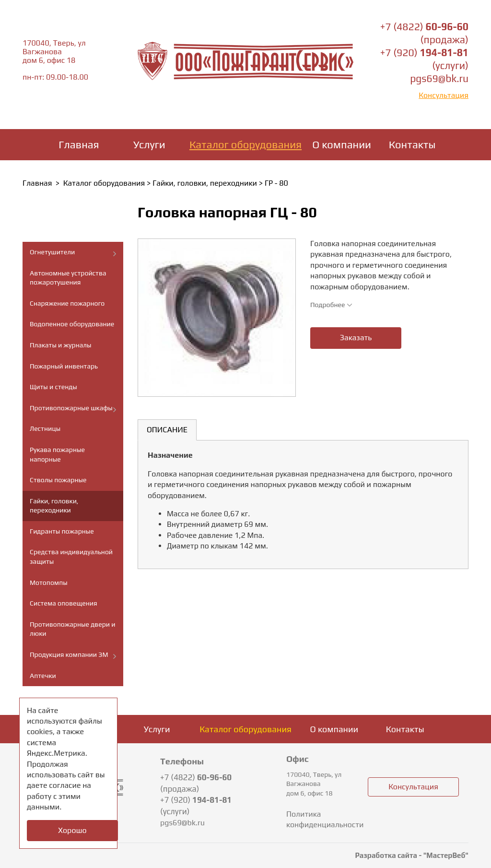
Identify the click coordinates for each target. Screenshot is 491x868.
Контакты (412, 144)
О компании (342, 144)
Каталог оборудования (245, 144)
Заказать (356, 338)
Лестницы (45, 428)
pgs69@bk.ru (439, 78)
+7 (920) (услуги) (196, 806)
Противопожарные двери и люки (72, 629)
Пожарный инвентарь (64, 366)
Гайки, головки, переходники (205, 183)
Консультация (444, 95)
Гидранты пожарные (62, 531)
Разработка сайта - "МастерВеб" (412, 855)
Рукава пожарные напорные (57, 454)
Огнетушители (52, 252)
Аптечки (43, 676)
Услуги (149, 144)
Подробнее (331, 305)
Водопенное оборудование (72, 324)
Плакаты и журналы (61, 345)
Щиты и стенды (53, 387)
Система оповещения (64, 603)
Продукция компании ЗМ (69, 654)
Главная (79, 144)
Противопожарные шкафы (71, 408)
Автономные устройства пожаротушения (68, 278)
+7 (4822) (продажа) (196, 783)
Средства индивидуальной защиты (71, 557)
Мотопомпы (49, 583)
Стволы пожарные (58, 480)
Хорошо (72, 830)
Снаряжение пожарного (67, 303)
